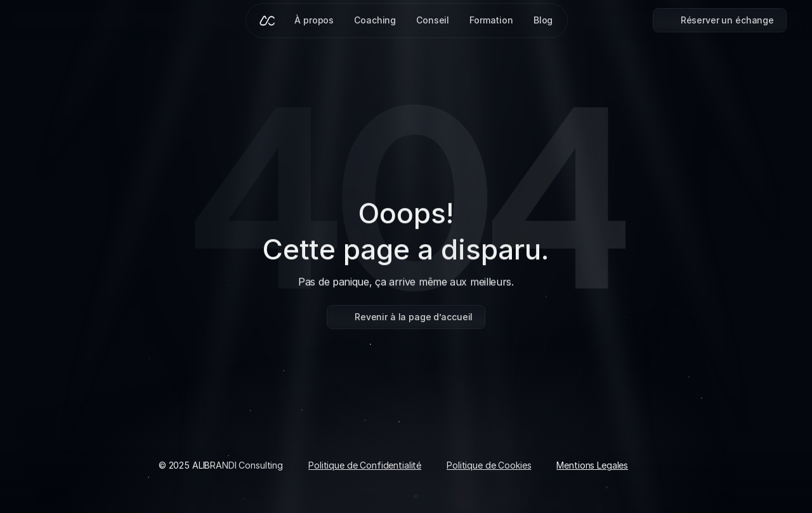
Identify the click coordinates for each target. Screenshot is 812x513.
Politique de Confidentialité (365, 465)
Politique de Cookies (489, 465)
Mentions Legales (592, 465)
